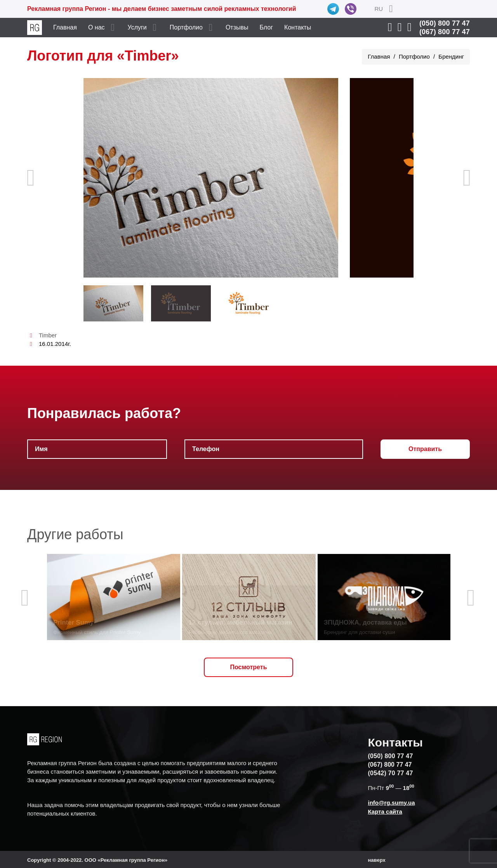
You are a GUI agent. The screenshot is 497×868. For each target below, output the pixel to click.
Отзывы (237, 27)
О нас (96, 27)
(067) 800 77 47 (445, 32)
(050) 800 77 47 (445, 23)
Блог (267, 27)
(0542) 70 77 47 (391, 773)
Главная (65, 27)
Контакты (298, 27)
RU (379, 9)
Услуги (137, 27)
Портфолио (186, 27)
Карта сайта (385, 812)
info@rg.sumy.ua (392, 803)
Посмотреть (249, 667)
